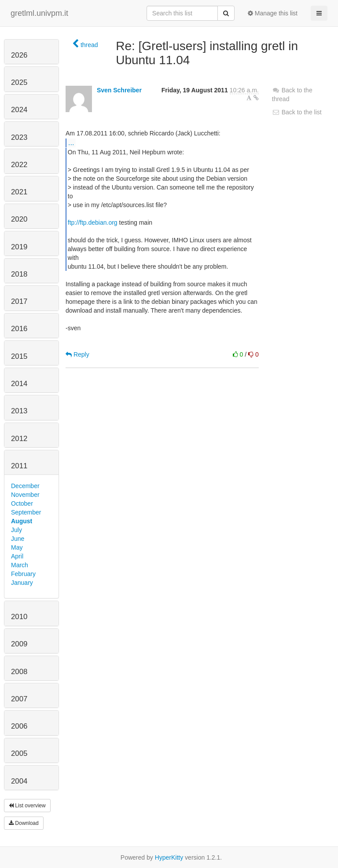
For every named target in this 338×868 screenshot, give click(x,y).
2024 (19, 110)
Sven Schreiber (119, 90)
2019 (19, 247)
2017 (19, 301)
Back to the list (297, 112)
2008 (19, 672)
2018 (19, 274)
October (22, 503)
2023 (19, 137)
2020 (19, 219)
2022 (19, 165)
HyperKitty (169, 857)
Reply (77, 354)
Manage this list (273, 13)
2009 (19, 644)
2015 (19, 356)
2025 (19, 82)
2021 (19, 192)
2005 (19, 753)
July (17, 530)
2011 (19, 466)
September (26, 512)
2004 (19, 781)
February (23, 574)
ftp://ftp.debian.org (93, 222)
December (25, 486)
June (18, 539)
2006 (19, 726)
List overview (27, 806)
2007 (19, 699)
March (20, 565)
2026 (19, 55)
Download (24, 823)
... (71, 142)
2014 (19, 384)
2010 (19, 617)
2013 (19, 411)
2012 (19, 439)
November (25, 495)
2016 (19, 329)
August (22, 521)
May (17, 547)
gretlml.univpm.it (39, 13)
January (22, 583)
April (17, 556)
